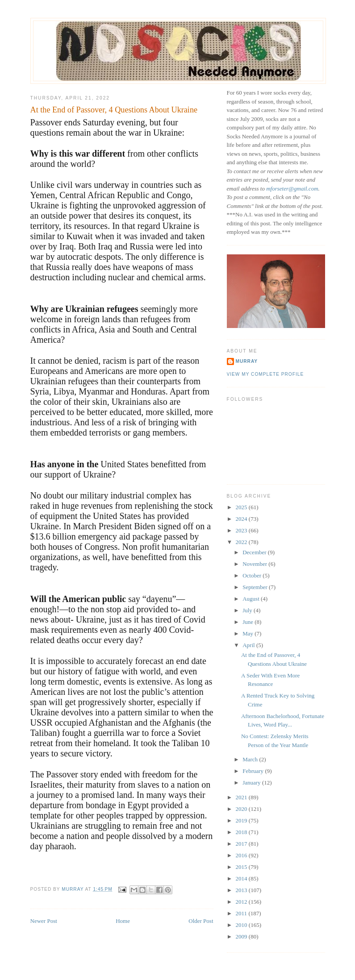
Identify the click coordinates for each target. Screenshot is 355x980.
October (253, 575)
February (254, 771)
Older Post (201, 921)
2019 (242, 820)
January (252, 783)
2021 (242, 797)
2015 (242, 867)
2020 (242, 809)
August (252, 599)
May (248, 633)
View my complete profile (265, 374)
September (256, 587)
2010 (242, 925)
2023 (242, 530)
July (248, 610)
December (255, 552)
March (251, 759)
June (248, 622)
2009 (242, 936)
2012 (242, 902)
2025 (242, 507)
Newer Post (44, 921)
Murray (247, 361)
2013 (242, 890)
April (249, 645)
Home (123, 921)
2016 (242, 855)
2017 (242, 844)
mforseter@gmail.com (292, 189)
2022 (242, 542)
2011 (242, 913)
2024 (242, 519)
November (255, 564)
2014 (242, 878)
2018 (242, 832)
